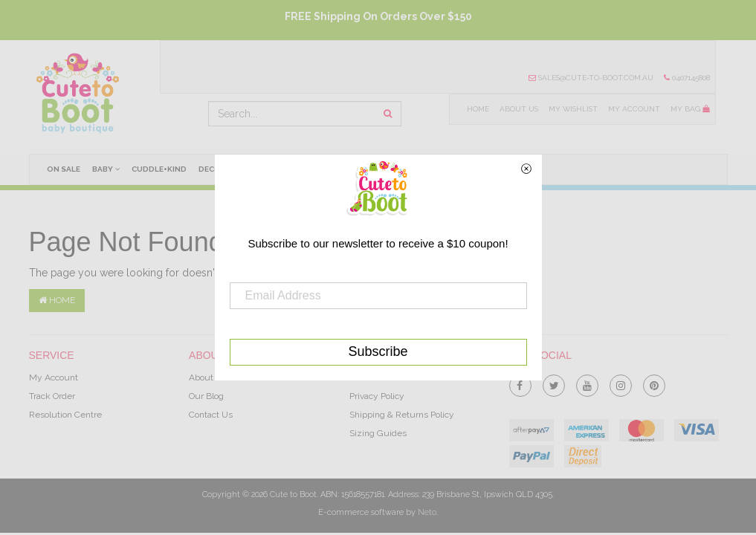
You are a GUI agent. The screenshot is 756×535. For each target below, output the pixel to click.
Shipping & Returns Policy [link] (402, 415)
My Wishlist (573, 109)
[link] (520, 383)
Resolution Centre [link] (65, 415)
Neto (427, 512)
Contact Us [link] (211, 415)
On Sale (64, 169)
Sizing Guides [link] (378, 433)
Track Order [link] (52, 396)
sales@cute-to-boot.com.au (591, 78)
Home (478, 109)
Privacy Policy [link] (377, 396)
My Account (634, 109)
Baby (106, 169)
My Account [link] (54, 377)
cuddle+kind (159, 169)
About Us (519, 109)
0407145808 (687, 78)
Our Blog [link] (206, 396)
